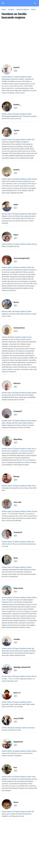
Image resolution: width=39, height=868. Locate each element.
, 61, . (19, 245)
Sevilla (29, 77)
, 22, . (19, 279)
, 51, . (19, 85)
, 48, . (19, 314)
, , (23, 77)
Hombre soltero (7, 77)
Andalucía (23, 77)
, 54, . (19, 424)
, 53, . (19, 149)
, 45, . (19, 488)
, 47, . (19, 544)
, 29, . (18, 814)
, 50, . (19, 186)
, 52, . (19, 612)
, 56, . (19, 784)
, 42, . (19, 457)
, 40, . (19, 652)
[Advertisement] (19, 41)
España (17, 77)
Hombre (4, 337)
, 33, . (19, 572)
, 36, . (19, 753)
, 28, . (19, 396)
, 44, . (18, 729)
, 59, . (19, 354)
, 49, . (19, 116)
